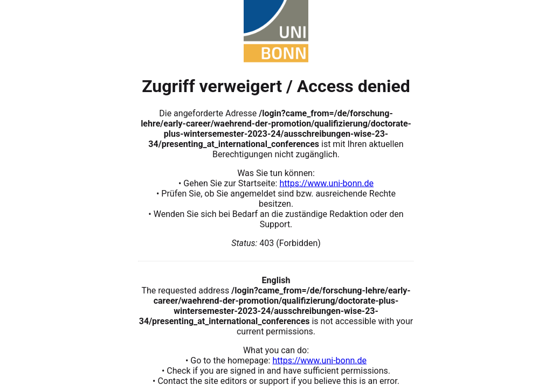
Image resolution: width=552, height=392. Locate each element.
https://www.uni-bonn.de (326, 183)
